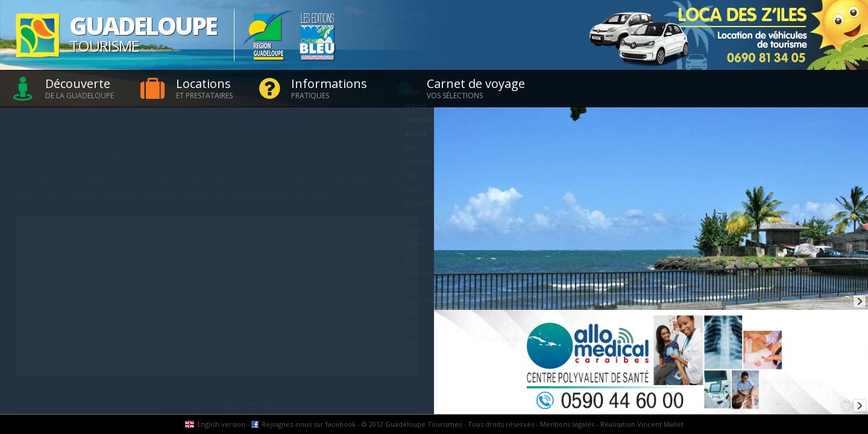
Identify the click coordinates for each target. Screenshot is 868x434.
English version (221, 424)
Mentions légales (567, 424)
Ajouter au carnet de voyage (217, 403)
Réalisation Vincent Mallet (642, 424)
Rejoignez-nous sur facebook (309, 424)
